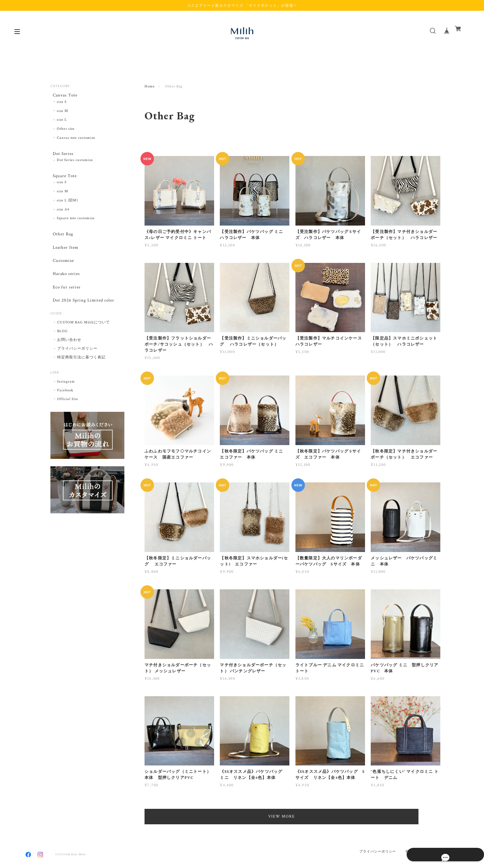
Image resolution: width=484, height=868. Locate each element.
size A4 (63, 217)
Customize (62, 273)
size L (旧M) (68, 208)
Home (150, 86)
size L (62, 122)
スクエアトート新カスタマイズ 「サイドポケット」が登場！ (242, 5)
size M (63, 113)
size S (62, 104)
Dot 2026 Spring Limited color (84, 321)
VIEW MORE (293, 816)
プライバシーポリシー (77, 371)
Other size (66, 131)
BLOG (63, 353)
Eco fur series (65, 305)
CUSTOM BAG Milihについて (84, 345)
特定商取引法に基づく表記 (81, 380)
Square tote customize (76, 226)
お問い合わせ (69, 362)
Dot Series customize (75, 165)
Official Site (68, 421)
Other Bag (61, 242)
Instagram (66, 404)
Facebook (65, 412)
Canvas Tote (64, 95)
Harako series (65, 289)
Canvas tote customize (76, 140)
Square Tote (63, 181)
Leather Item (64, 257)
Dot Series (62, 156)
